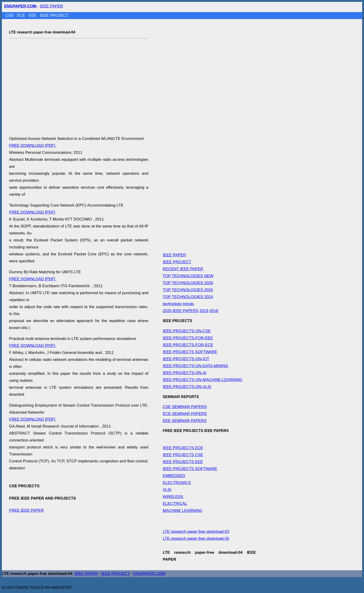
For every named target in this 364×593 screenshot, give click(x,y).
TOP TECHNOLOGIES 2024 (188, 297)
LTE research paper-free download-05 (196, 539)
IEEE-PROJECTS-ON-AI (185, 373)
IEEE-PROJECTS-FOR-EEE (188, 338)
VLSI (167, 490)
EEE (33, 15)
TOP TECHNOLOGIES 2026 (188, 283)
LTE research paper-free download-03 (196, 532)
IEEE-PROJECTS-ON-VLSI (187, 387)
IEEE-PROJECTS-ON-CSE (187, 331)
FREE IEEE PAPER (26, 510)
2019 (204, 311)
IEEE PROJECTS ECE (183, 448)
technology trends (178, 304)
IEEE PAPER (52, 6)
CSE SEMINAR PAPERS (185, 407)
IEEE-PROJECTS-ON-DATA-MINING (195, 366)
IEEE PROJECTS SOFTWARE (190, 352)
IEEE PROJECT (54, 15)
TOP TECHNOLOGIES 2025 (188, 290)
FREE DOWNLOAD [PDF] (33, 146)
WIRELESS (173, 497)
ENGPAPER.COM (149, 574)
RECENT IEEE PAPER (183, 269)
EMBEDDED (174, 476)
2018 (214, 311)
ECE (22, 15)
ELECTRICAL (175, 504)
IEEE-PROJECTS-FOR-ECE (188, 345)
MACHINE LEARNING (182, 511)
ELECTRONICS (177, 483)
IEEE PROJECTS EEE (183, 462)
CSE (10, 15)
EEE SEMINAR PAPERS (185, 421)
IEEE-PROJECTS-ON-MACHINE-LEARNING (203, 380)
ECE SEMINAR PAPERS (185, 414)
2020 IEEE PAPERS (181, 311)
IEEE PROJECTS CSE (183, 455)
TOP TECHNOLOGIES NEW (188, 276)
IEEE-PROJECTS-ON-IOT (186, 359)
